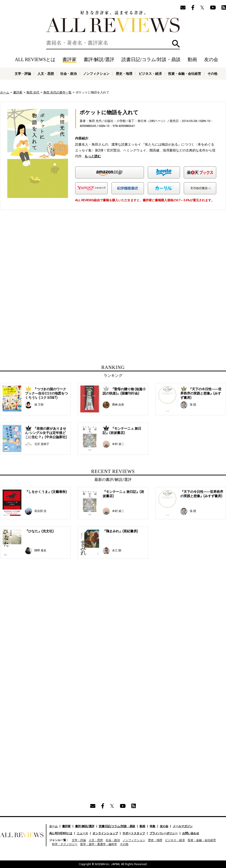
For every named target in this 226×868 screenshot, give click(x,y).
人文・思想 (46, 74)
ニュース (82, 833)
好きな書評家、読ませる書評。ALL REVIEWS (113, 21)
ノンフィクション (96, 74)
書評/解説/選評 (99, 59)
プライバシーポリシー (164, 833)
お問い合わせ (191, 833)
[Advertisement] (76, 257)
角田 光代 (33, 92)
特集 (153, 826)
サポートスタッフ (134, 833)
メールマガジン (183, 826)
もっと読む (93, 156)
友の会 (211, 59)
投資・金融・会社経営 (185, 74)
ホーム (5, 92)
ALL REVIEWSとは (35, 59)
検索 (176, 44)
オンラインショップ (105, 833)
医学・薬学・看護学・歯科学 (99, 844)
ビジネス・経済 (150, 74)
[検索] (113, 43)
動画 (192, 59)
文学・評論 (23, 74)
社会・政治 (69, 74)
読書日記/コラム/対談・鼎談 (151, 59)
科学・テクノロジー (65, 844)
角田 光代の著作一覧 (57, 92)
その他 (212, 74)
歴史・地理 (124, 74)
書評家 (69, 59)
